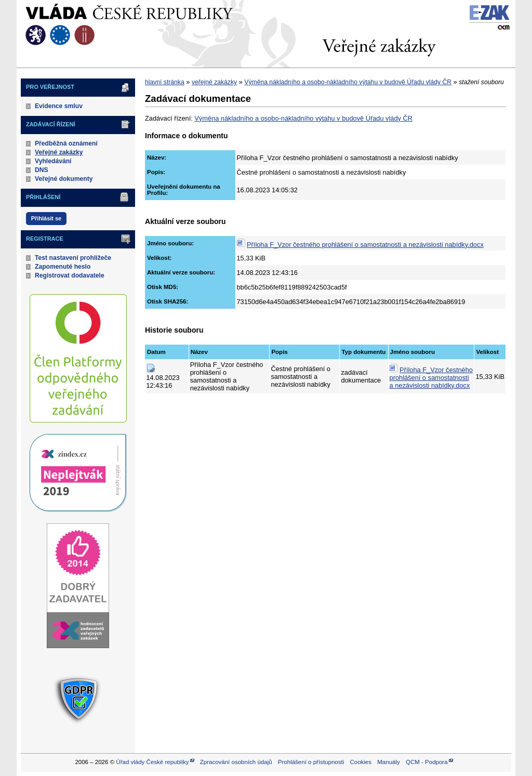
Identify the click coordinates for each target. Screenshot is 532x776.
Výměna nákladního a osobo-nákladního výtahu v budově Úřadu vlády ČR (348, 82)
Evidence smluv (59, 106)
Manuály (389, 762)
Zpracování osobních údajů (236, 762)
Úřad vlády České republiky (152, 762)
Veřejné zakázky (59, 152)
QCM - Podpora (427, 762)
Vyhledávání (53, 161)
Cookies (361, 762)
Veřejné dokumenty (64, 179)
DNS (42, 170)
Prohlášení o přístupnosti (311, 762)
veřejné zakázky (214, 82)
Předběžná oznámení (66, 143)
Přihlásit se (46, 218)
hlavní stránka (165, 82)
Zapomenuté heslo (63, 267)
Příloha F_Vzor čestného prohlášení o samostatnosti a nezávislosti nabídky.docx (365, 245)
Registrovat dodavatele (70, 275)
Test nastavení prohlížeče (73, 258)
